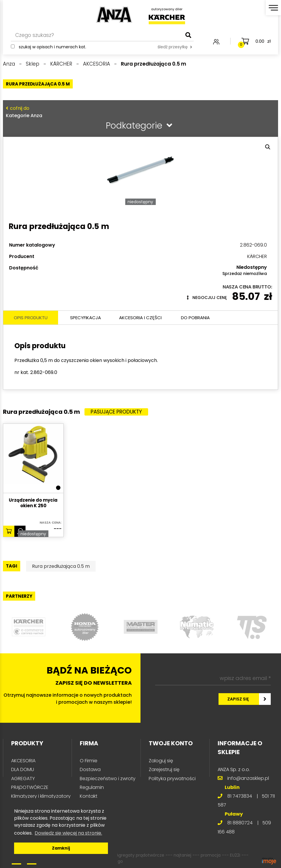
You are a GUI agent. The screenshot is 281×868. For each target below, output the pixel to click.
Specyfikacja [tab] (86, 318)
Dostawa (90, 769)
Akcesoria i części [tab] (140, 318)
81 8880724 (240, 823)
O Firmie (89, 761)
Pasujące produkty (116, 412)
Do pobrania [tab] (195, 318)
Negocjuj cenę (207, 298)
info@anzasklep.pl (248, 778)
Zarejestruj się (164, 769)
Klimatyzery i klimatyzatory (41, 796)
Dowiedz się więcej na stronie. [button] (68, 833)
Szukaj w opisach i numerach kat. (53, 47)
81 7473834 (240, 796)
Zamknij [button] (61, 848)
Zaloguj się (161, 761)
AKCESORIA (23, 761)
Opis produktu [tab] (31, 318)
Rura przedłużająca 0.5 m (61, 566)
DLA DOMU (23, 769)
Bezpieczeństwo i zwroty (108, 779)
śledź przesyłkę (175, 47)
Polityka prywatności (172, 779)
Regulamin (92, 787)
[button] (268, 147)
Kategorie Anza (139, 112)
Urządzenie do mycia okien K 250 (33, 503)
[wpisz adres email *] (213, 678)
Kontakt (89, 796)
